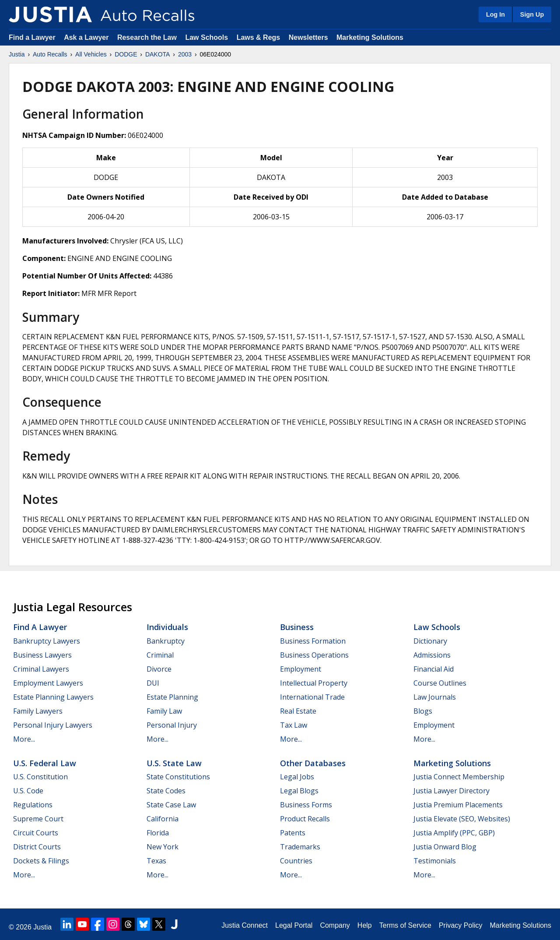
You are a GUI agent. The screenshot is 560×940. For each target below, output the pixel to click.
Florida (158, 833)
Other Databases (313, 763)
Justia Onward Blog (445, 847)
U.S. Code (28, 791)
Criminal (160, 655)
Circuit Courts (36, 833)
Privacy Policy (461, 925)
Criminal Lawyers (41, 669)
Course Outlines (440, 683)
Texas (156, 861)
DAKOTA (158, 54)
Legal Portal (294, 925)
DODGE (126, 54)
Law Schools (206, 37)
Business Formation (313, 641)
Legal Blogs (299, 791)
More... (24, 739)
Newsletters (308, 37)
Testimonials (435, 861)
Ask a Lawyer (87, 37)
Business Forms (306, 805)
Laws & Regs (259, 37)
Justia (17, 54)
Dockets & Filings (41, 861)
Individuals (167, 627)
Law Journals (435, 697)
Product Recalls (305, 819)
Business (297, 627)
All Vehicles (91, 54)
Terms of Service (405, 925)
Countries (296, 861)
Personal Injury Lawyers (53, 725)
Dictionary (430, 641)
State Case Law (171, 805)
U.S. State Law (174, 763)
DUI (153, 683)
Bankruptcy (166, 641)
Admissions (432, 655)
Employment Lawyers (48, 683)
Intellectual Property (314, 683)
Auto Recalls (50, 54)
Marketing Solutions (370, 37)
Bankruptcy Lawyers (47, 641)
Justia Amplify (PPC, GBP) (454, 833)
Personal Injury (172, 725)
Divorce (159, 669)
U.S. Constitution (40, 777)
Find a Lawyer (32, 37)
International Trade (312, 697)
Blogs (423, 711)
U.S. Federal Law (45, 763)
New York (163, 847)
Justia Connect (245, 925)
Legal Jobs (297, 777)
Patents (293, 833)
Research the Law (147, 37)
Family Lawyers (38, 711)
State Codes (166, 791)
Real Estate (298, 711)
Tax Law (294, 725)
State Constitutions (178, 777)
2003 (185, 54)
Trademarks (300, 847)
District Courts (37, 847)
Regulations (33, 805)
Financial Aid (434, 669)
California (163, 819)
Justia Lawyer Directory (451, 791)
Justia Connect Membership (459, 777)
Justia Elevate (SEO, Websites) (462, 819)
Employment (301, 669)
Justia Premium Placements (458, 805)
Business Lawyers (42, 655)
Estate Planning (172, 697)
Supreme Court (38, 819)
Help (365, 925)
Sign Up (532, 14)
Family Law (164, 711)
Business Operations (314, 655)
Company (335, 925)
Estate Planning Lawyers (53, 697)
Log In (495, 14)
